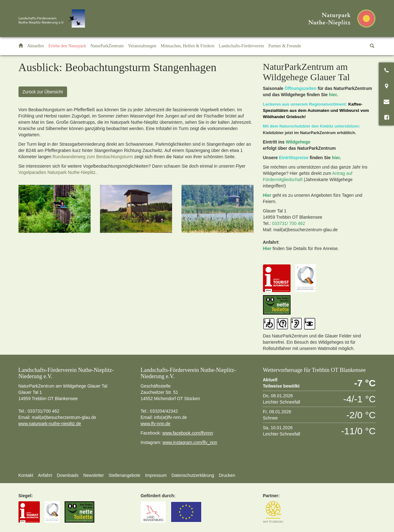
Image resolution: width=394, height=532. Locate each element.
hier (333, 95)
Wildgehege (298, 142)
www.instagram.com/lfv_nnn (190, 442)
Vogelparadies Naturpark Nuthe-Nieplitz (57, 172)
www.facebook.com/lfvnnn (188, 433)
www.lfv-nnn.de (156, 424)
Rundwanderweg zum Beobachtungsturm (93, 157)
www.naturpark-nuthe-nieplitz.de (50, 424)
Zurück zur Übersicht (43, 92)
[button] (67, 46)
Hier (267, 195)
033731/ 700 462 (289, 223)
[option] (55, 209)
